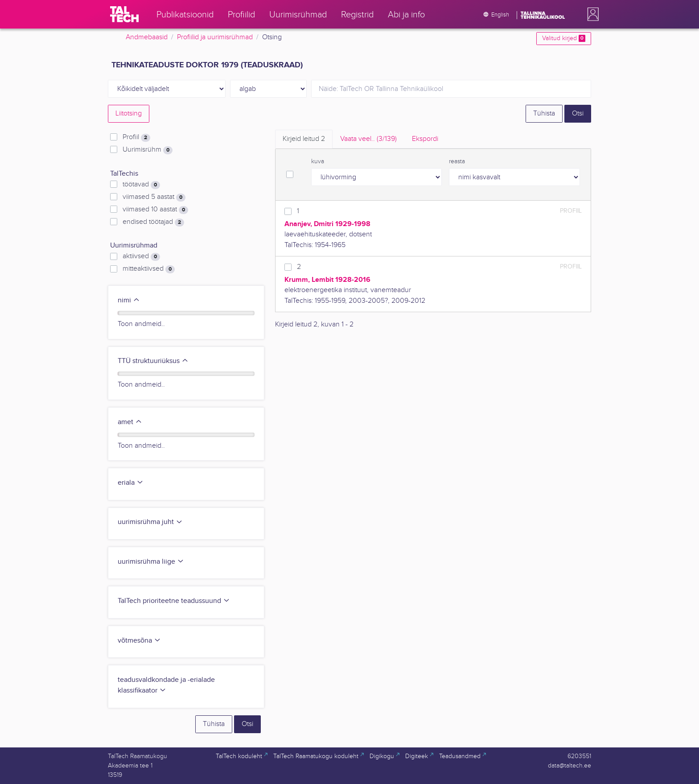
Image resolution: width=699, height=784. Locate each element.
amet (130, 422)
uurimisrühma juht (150, 522)
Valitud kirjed (564, 38)
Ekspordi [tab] (425, 139)
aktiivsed (141, 256)
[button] (591, 14)
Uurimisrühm (148, 150)
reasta (457, 161)
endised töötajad (153, 222)
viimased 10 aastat (155, 210)
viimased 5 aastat (154, 197)
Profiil (136, 137)
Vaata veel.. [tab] (368, 139)
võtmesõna (139, 641)
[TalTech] (124, 14)
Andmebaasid (147, 37)
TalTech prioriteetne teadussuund (174, 601)
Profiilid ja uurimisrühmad (215, 37)
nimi (129, 300)
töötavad (141, 185)
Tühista (544, 113)
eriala (131, 483)
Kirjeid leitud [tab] (304, 139)
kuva (318, 161)
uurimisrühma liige (151, 562)
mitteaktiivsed (149, 269)
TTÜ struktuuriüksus (153, 361)
